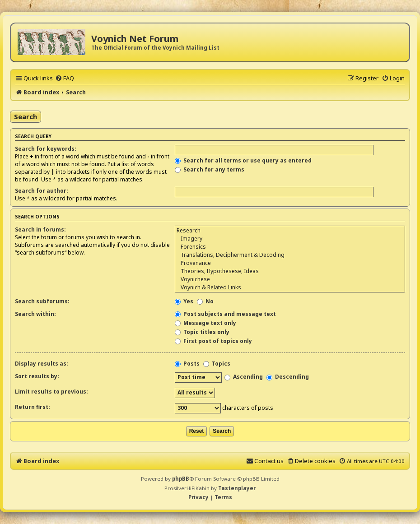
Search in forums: (40, 230)
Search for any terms (210, 169)
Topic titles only (202, 332)
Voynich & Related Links (290, 288)
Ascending (244, 377)
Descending (288, 377)
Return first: (33, 407)
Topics (217, 364)
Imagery (290, 239)
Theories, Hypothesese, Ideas (290, 271)
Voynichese (290, 279)
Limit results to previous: (51, 392)
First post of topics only (213, 341)
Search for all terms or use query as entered (243, 160)
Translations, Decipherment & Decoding (290, 255)
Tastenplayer (237, 488)
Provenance (290, 263)
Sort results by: (37, 376)
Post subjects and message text (225, 314)
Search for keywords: (46, 149)
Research (290, 231)
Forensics (290, 247)
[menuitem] (65, 78)
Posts (187, 364)
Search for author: (42, 191)
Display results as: (42, 364)
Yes (184, 301)
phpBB (181, 479)
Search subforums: (42, 301)
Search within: (35, 314)
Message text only (205, 323)
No (205, 301)
